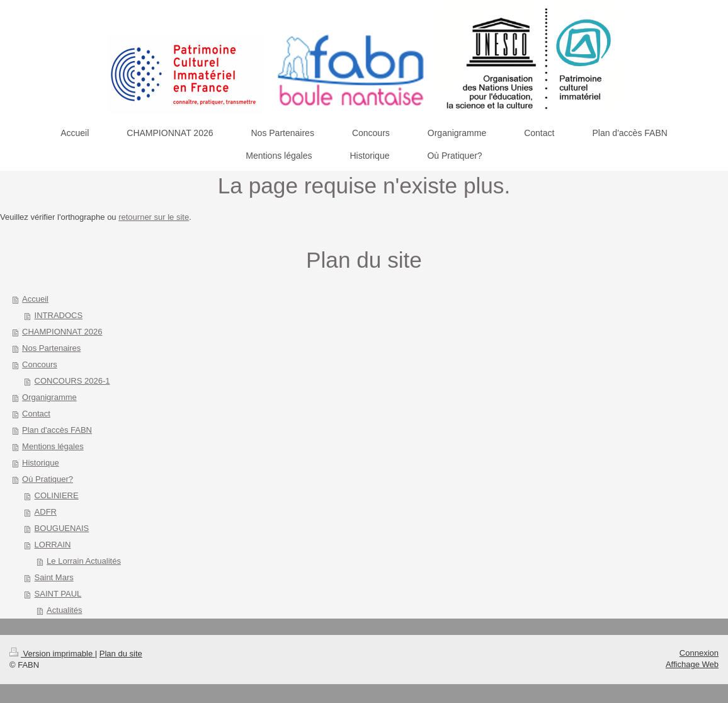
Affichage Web (692, 664)
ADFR (46, 512)
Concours (40, 364)
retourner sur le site (154, 217)
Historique (41, 463)
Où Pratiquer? (48, 479)
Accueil (35, 299)
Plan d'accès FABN (57, 430)
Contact (36, 414)
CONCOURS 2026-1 (72, 381)
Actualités (64, 610)
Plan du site (121, 654)
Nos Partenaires (51, 348)
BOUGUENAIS (62, 528)
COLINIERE (57, 495)
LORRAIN (53, 545)
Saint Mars (54, 577)
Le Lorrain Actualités (84, 561)
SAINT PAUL (58, 594)
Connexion (699, 653)
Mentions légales (53, 446)
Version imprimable (52, 654)
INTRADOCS (59, 315)
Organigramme (49, 397)
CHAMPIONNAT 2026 (62, 332)
